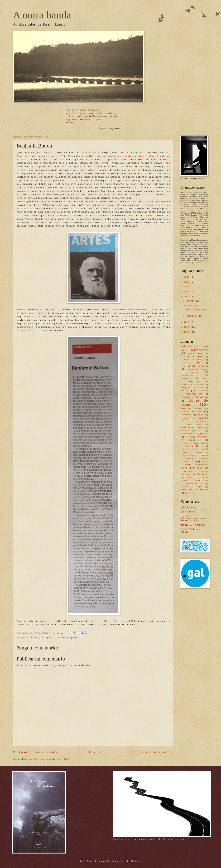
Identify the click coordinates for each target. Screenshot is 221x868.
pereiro (184, 443)
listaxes (193, 421)
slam (188, 459)
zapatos (204, 490)
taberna (190, 462)
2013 (187, 322)
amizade (186, 347)
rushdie (184, 452)
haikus (184, 409)
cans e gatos (200, 366)
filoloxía (185, 397)
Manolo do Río (189, 521)
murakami (185, 428)
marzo (190, 306)
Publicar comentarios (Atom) (52, 759)
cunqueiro (186, 378)
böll (183, 366)
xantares (185, 487)
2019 (187, 282)
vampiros (191, 474)
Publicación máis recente (35, 752)
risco (201, 449)
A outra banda (42, 15)
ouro (206, 434)
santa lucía (187, 456)
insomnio (197, 412)
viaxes (190, 477)
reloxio (189, 449)
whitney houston (194, 484)
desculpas (194, 381)
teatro (188, 465)
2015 (187, 292)
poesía (189, 446)
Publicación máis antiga (152, 752)
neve (200, 431)
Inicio (94, 752)
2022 (187, 277)
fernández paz (194, 394)
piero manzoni (201, 443)
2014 (187, 297)
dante (205, 378)
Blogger (135, 861)
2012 (187, 327)
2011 (187, 332)
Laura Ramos (188, 512)
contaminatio (187, 375)
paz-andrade (195, 440)
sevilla (204, 456)
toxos (200, 468)
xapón (200, 487)
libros (203, 418)
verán (205, 474)
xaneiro (192, 316)
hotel (183, 412)
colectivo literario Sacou (193, 205)
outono (189, 437)
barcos (198, 363)
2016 (187, 287)
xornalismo (186, 490)
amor (206, 347)
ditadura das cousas (192, 385)
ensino (184, 391)
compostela (194, 372)
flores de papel (68, 638)
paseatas (203, 437)
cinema (35, 638)
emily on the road (192, 388)
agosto (191, 301)
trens (205, 471)
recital (204, 446)
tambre (205, 462)
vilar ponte (201, 481)
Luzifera (186, 516)
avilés (199, 360)
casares (190, 369)
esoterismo (203, 391)
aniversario (199, 350)
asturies (185, 360)
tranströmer (186, 471)
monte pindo (194, 425)
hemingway (199, 409)
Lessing (184, 418)
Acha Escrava (188, 507)
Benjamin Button (196, 310)
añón (192, 354)
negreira (185, 431)
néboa (200, 428)
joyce (200, 415)
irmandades (186, 415)
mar (206, 421)
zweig (188, 493)
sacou (199, 452)
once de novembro (189, 434)
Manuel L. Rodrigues (193, 525)
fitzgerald (49, 638)
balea (183, 363)
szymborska (203, 459)
